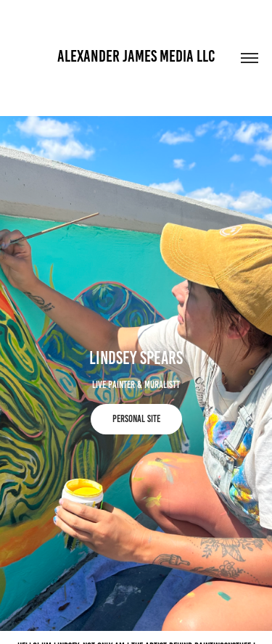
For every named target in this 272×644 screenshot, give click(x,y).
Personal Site (136, 419)
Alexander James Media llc (136, 56)
